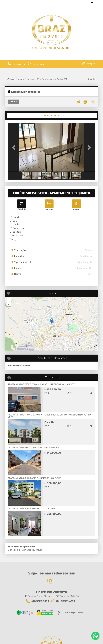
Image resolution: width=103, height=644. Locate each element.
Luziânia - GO (33, 79)
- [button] (9, 304)
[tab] (16, 116)
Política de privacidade (73, 613)
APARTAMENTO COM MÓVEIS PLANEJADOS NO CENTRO (34, 478)
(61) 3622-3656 (19, 64)
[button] (14, 147)
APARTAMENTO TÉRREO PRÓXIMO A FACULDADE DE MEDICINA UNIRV (41, 384)
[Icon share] (89, 64)
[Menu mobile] (51, 32)
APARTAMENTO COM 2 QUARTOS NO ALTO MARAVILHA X (35, 448)
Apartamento (48, 79)
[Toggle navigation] (92, 4)
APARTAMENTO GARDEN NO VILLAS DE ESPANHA (31, 509)
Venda (21, 79)
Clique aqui (13, 550)
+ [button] (9, 300)
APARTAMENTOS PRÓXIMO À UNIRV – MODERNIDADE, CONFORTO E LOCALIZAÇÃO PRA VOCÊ (49, 416)
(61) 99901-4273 (39, 64)
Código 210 (62, 79)
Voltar (92, 79)
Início (11, 79)
